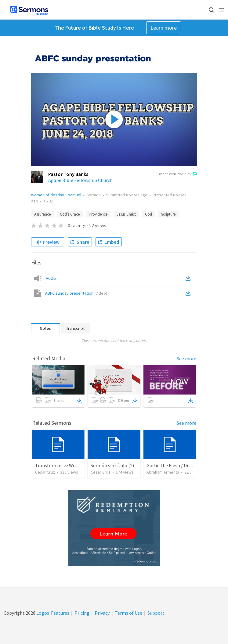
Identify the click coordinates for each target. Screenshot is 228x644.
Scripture (168, 214)
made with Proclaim (178, 174)
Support (156, 613)
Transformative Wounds (60, 465)
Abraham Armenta (163, 472)
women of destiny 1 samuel (56, 195)
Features (60, 613)
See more (186, 358)
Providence (98, 214)
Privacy (102, 613)
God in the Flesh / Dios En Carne (179, 465)
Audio (51, 278)
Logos (42, 613)
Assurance (42, 214)
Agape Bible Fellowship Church (80, 180)
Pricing (82, 613)
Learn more (164, 28)
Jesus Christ (126, 214)
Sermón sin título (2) (112, 465)
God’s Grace (70, 214)
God (148, 214)
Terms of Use (128, 613)
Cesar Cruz (45, 472)
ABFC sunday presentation (76, 293)
